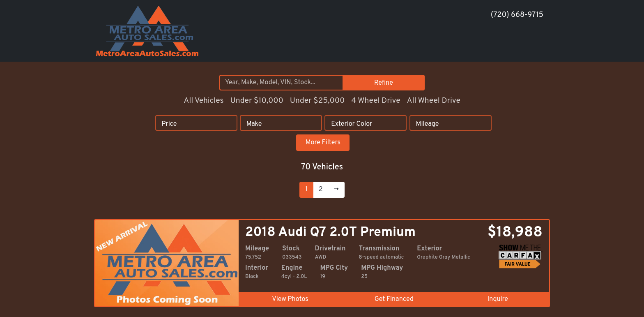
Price (169, 124)
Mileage (428, 124)
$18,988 (515, 233)
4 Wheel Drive (376, 101)
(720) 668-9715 (517, 15)
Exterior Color (352, 124)
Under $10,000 (256, 101)
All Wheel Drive (433, 101)
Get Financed (394, 299)
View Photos (290, 299)
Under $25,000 (317, 101)
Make (254, 124)
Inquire (498, 299)
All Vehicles (204, 101)
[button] (483, 46)
